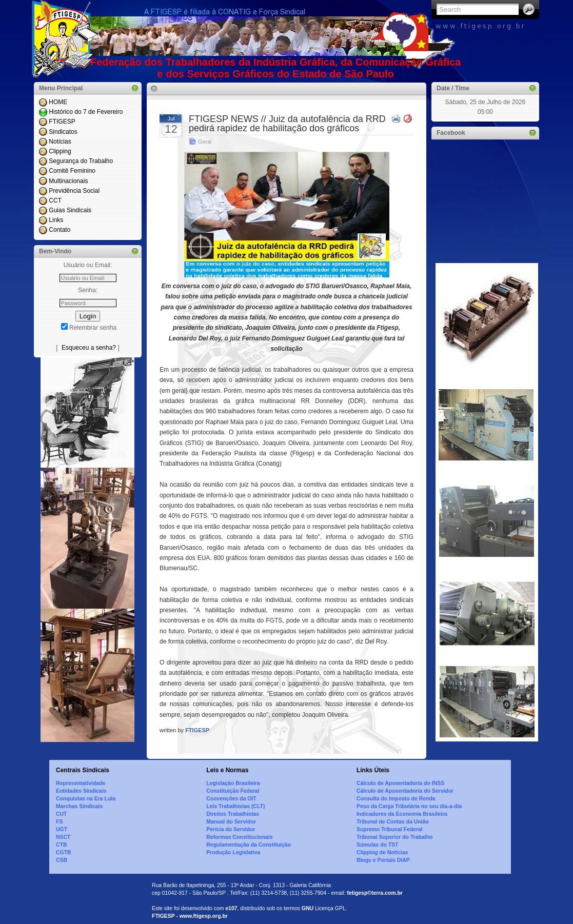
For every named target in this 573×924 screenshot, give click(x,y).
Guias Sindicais (70, 210)
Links (56, 220)
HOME (58, 102)
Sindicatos (63, 132)
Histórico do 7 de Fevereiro (86, 112)
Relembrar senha (93, 328)
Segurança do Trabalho (81, 161)
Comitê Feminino (72, 171)
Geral (205, 142)
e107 (231, 908)
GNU (308, 908)
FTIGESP (62, 122)
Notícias (60, 142)
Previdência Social (74, 191)
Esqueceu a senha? (89, 348)
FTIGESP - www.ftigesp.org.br (190, 916)
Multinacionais (68, 181)
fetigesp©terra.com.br (375, 893)
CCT (55, 200)
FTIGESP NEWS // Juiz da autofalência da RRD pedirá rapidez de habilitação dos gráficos (287, 124)
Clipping (60, 151)
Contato (60, 230)
